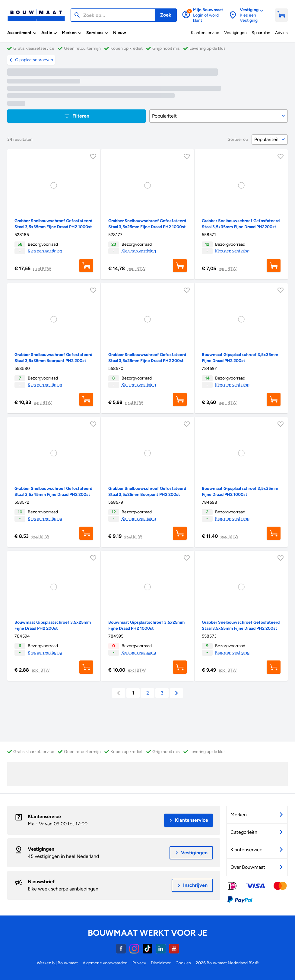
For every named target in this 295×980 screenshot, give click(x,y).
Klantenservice (44, 816)
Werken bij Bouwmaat (57, 963)
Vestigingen (41, 849)
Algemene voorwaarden (105, 963)
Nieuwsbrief (41, 882)
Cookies (183, 963)
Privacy (139, 963)
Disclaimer (161, 963)
